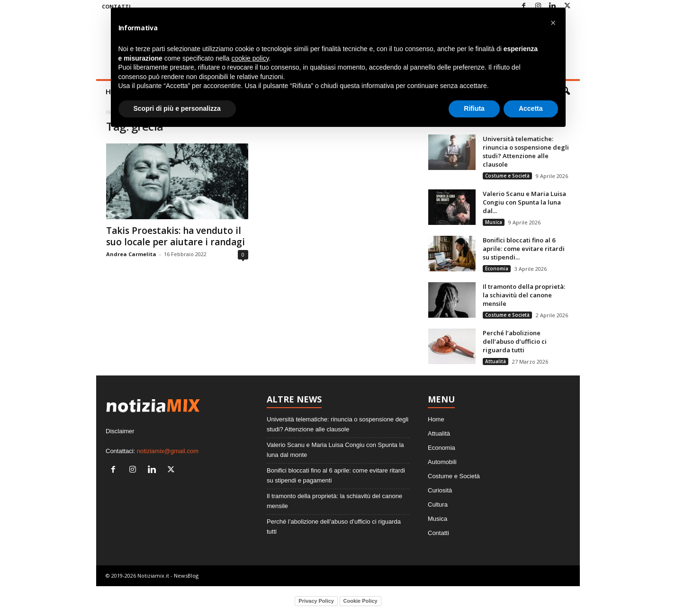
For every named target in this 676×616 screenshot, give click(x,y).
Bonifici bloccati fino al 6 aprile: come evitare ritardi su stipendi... (524, 249)
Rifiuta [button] (474, 108)
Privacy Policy (316, 601)
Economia (497, 268)
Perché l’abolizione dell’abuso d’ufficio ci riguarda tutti (515, 341)
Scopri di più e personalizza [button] (177, 108)
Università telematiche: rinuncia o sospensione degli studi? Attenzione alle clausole (526, 152)
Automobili (442, 462)
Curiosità (440, 490)
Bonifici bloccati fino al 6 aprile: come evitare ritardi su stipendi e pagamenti (336, 475)
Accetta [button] (531, 108)
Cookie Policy (361, 601)
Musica (494, 222)
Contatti (438, 533)
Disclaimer (120, 431)
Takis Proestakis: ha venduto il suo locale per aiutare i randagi (176, 236)
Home (436, 419)
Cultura (438, 504)
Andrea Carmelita (131, 254)
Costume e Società (507, 176)
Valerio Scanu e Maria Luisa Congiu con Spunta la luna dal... (524, 202)
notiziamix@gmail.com (168, 451)
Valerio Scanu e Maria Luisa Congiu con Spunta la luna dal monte (335, 450)
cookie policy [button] (250, 58)
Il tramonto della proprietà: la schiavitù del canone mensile (524, 295)
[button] (553, 23)
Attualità (496, 361)
